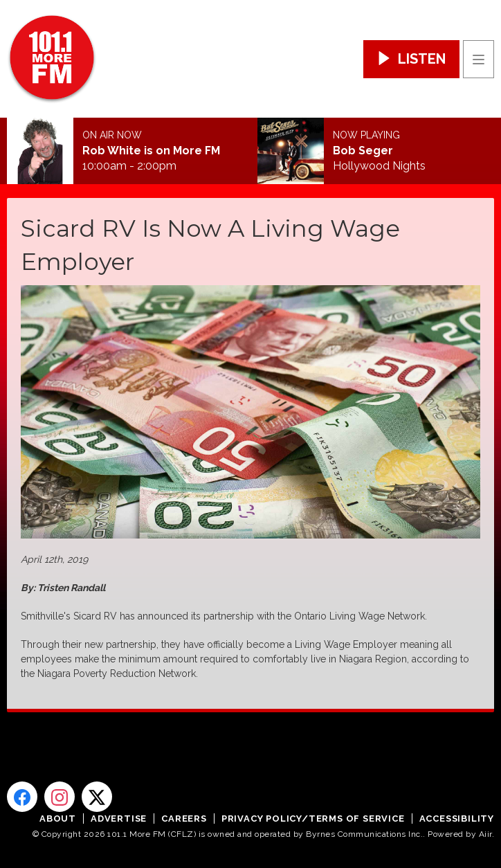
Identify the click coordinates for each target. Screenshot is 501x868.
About (58, 819)
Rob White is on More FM (151, 151)
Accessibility (457, 819)
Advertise (119, 819)
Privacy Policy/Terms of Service (313, 819)
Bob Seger (363, 151)
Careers (184, 819)
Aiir (485, 834)
